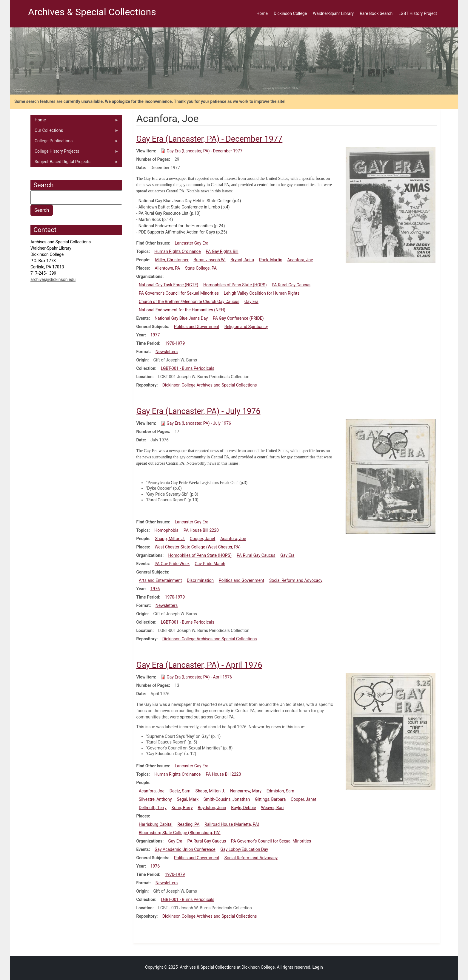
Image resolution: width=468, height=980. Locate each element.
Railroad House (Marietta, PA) (232, 824)
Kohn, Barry (182, 808)
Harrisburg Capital (156, 824)
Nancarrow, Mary (246, 791)
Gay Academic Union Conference (185, 849)
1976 (155, 589)
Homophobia (166, 530)
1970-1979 (175, 343)
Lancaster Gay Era (192, 243)
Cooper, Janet (203, 539)
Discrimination (200, 580)
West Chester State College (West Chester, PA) (198, 547)
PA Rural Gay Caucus (291, 285)
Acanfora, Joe (300, 260)
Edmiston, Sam (280, 791)
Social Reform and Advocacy (296, 580)
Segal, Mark (188, 799)
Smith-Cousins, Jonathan (227, 799)
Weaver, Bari (272, 808)
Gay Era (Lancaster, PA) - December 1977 (204, 151)
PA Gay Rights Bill (222, 251)
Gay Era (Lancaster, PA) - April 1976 (199, 677)
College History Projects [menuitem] (75, 153)
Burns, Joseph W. (210, 260)
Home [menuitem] (262, 13)
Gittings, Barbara (270, 799)
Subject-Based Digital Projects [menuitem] (75, 163)
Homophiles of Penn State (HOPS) (235, 285)
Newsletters (167, 352)
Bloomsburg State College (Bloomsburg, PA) (180, 833)
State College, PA (201, 268)
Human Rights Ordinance (177, 251)
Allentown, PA (167, 268)
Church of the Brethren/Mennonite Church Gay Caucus (189, 302)
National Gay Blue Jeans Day (181, 318)
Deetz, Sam (180, 791)
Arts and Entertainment (160, 580)
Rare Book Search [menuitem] (376, 13)
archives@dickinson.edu (53, 279)
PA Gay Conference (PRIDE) (238, 318)
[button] (391, 205)
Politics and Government (197, 327)
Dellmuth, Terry (153, 808)
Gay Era (251, 302)
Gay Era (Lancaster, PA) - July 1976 (199, 423)
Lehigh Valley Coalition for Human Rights (262, 293)
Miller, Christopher (172, 260)
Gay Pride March (210, 564)
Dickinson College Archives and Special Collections (210, 385)
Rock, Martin (271, 260)
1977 (155, 335)
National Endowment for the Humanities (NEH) (182, 310)
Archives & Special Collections (92, 12)
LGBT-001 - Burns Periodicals (188, 368)
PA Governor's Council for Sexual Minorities (179, 293)
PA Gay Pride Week (172, 564)
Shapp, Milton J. (170, 539)
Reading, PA (189, 824)
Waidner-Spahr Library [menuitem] (333, 13)
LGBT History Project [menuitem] (418, 13)
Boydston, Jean (212, 808)
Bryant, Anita (242, 260)
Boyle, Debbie (243, 808)
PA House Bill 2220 (201, 530)
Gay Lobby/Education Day (244, 849)
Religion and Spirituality (246, 327)
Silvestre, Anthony (155, 799)
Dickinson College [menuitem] (290, 13)
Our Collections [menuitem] (75, 132)
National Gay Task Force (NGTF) (168, 285)
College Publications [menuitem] (75, 142)
